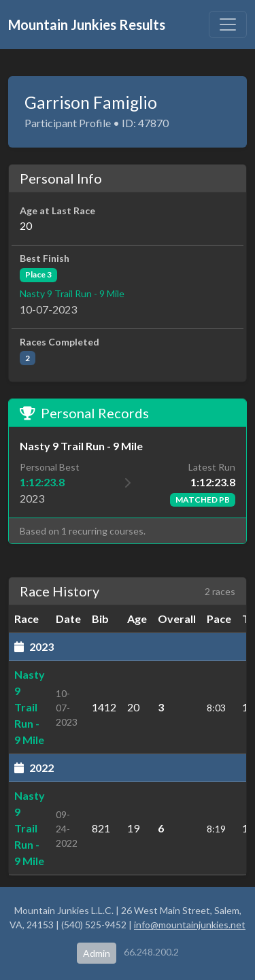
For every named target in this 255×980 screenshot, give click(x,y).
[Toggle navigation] (228, 24)
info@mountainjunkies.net (190, 925)
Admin (97, 953)
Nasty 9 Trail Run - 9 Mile (72, 293)
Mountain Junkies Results (87, 24)
